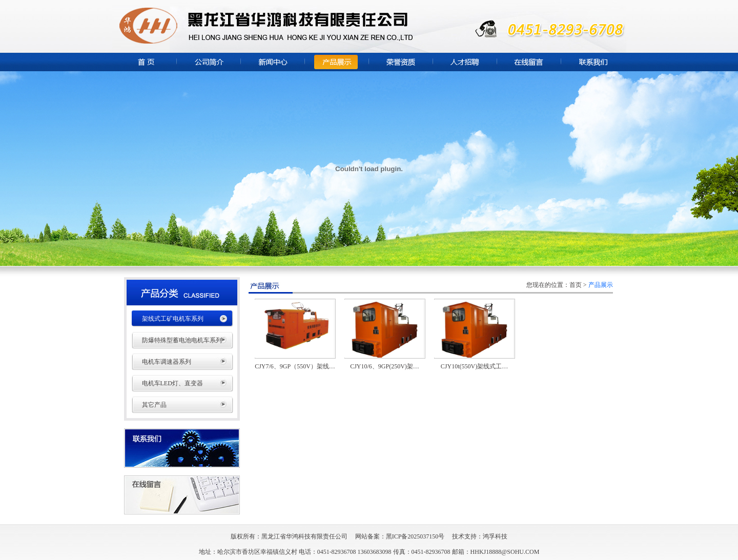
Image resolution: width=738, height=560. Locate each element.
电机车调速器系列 (167, 362)
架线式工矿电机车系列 (173, 319)
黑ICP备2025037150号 (415, 536)
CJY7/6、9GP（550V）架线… (295, 366)
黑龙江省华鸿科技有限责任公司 (304, 536)
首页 (576, 285)
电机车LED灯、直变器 (172, 383)
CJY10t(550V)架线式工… (474, 366)
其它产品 (154, 405)
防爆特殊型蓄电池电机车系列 (182, 340)
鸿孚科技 (495, 536)
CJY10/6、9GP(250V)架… (385, 366)
